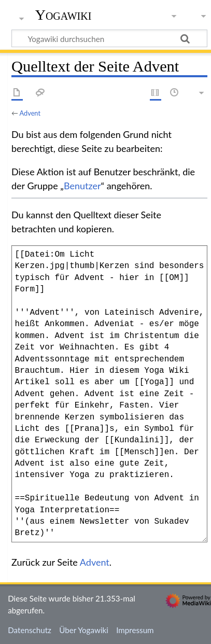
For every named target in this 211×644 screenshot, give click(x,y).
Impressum (135, 630)
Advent (30, 113)
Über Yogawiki (84, 630)
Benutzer (82, 186)
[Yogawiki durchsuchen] (109, 38)
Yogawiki (64, 15)
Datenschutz (30, 630)
